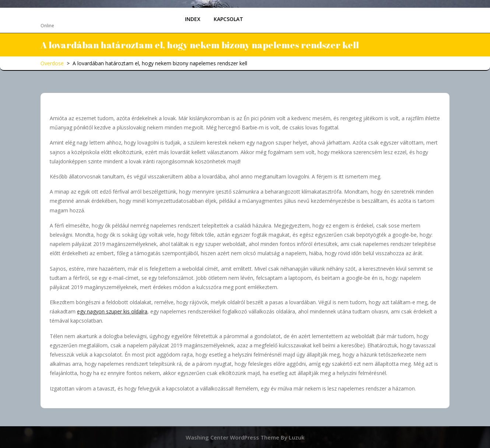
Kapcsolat (228, 19)
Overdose (61, 16)
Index (193, 19)
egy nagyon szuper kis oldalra (112, 311)
